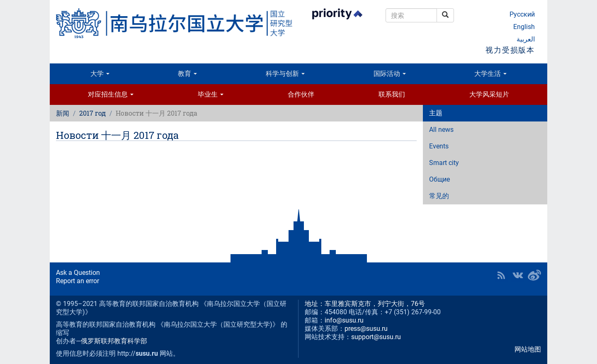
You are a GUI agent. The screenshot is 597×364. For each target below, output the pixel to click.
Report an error (78, 281)
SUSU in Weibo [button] (534, 275)
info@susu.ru (344, 320)
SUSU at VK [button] (518, 275)
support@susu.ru (376, 337)
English (524, 27)
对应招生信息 (111, 94)
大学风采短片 (489, 94)
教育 (187, 74)
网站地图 (528, 349)
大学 (100, 74)
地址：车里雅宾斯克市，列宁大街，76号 (365, 304)
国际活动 (390, 74)
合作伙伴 (301, 94)
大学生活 (490, 74)
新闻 (63, 113)
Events (439, 146)
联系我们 (392, 94)
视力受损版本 (510, 50)
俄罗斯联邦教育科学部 (114, 341)
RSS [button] (501, 275)
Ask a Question (78, 273)
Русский (522, 14)
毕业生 (211, 94)
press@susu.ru (366, 329)
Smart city (444, 163)
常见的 (439, 196)
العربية (526, 39)
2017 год (92, 113)
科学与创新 (285, 74)
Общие (439, 179)
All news (441, 130)
